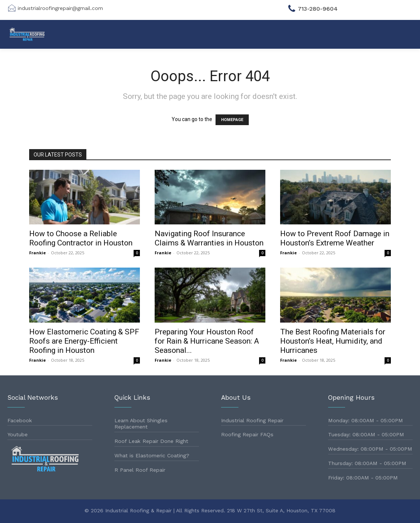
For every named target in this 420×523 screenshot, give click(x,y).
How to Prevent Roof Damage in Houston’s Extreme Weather (335, 238)
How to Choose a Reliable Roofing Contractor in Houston (81, 238)
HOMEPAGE (232, 120)
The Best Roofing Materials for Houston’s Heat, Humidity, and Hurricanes (333, 341)
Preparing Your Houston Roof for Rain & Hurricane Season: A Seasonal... (207, 341)
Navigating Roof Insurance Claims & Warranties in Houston (209, 238)
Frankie (37, 253)
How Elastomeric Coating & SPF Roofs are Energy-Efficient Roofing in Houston (84, 341)
